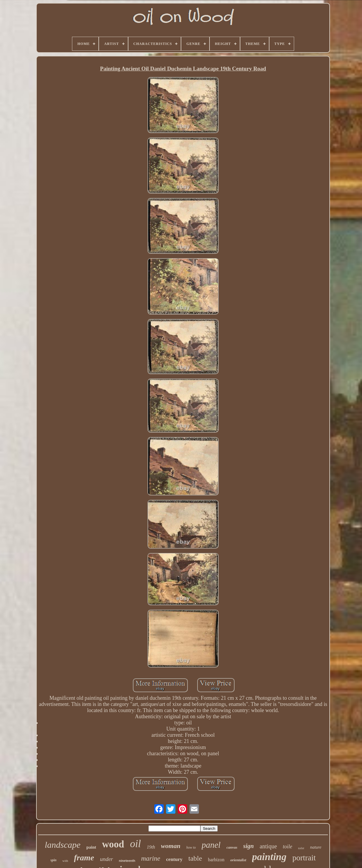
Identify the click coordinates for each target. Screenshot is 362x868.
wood (113, 844)
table (195, 858)
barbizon (216, 860)
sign (249, 846)
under (106, 859)
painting (269, 857)
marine (151, 858)
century (174, 859)
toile (288, 847)
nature (316, 847)
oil (135, 844)
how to (191, 847)
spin (54, 860)
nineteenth (127, 861)
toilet (301, 848)
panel (211, 845)
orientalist (238, 860)
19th (151, 847)
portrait (304, 858)
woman (171, 846)
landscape (63, 845)
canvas (232, 847)
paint (91, 847)
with (65, 861)
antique (268, 846)
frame (84, 858)
